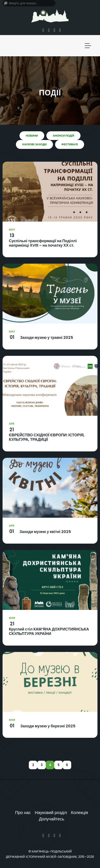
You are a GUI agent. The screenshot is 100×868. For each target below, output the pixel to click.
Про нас (23, 813)
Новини (32, 136)
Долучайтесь (52, 819)
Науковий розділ (51, 813)
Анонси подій (64, 136)
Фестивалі (70, 144)
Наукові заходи (34, 144)
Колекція (80, 813)
